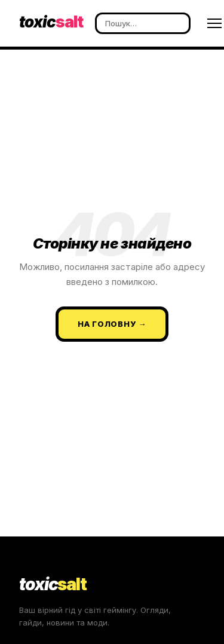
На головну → (112, 324)
